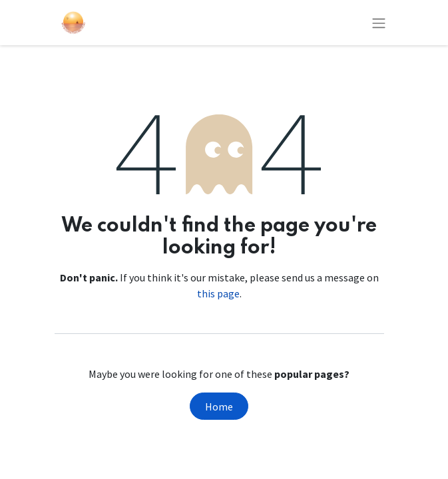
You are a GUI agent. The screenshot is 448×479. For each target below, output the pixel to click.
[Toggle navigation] (379, 23)
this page (218, 293)
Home (219, 406)
